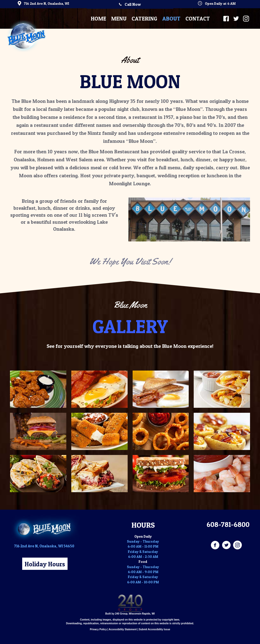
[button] (130, 4)
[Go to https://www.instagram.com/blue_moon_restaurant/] (237, 545)
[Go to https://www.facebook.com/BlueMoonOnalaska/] (215, 545)
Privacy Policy (98, 629)
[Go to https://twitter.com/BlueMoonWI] (226, 545)
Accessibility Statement (123, 629)
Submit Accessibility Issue (155, 629)
